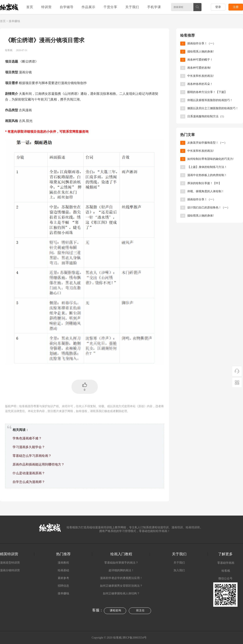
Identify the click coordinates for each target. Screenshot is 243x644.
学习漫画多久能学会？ (29, 447)
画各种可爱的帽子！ (200, 60)
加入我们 (179, 570)
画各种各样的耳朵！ (200, 84)
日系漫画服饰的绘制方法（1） (206, 116)
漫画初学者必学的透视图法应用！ (121, 578)
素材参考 (63, 578)
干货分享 (110, 7)
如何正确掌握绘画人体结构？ (121, 593)
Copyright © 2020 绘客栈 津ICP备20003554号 (120, 638)
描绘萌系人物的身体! (201, 52)
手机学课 (154, 7)
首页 (30, 7)
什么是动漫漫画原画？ (29, 473)
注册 (236, 7)
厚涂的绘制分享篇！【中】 (204, 183)
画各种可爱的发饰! (199, 68)
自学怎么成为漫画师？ (29, 482)
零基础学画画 (226, 563)
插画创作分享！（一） (201, 43)
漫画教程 (63, 563)
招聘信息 (63, 586)
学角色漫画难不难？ (27, 438)
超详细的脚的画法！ (121, 570)
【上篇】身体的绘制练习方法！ (207, 167)
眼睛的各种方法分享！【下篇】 (207, 92)
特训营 (46, 7)
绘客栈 (226, 571)
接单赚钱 (14, 21)
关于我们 (132, 7)
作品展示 (88, 7)
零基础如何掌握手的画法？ (121, 563)
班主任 (140, 610)
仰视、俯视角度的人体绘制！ (206, 191)
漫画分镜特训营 (10, 570)
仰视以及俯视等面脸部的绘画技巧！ (210, 100)
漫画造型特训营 (10, 563)
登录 (218, 7)
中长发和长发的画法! (201, 76)
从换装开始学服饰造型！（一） (207, 143)
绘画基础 (63, 570)
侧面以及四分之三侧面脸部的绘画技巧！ (213, 108)
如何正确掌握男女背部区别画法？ (121, 586)
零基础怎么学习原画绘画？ (32, 456)
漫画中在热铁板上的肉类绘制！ (207, 175)
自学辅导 (67, 7)
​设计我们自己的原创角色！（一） (209, 208)
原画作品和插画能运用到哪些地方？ (38, 464)
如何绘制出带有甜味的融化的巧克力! (210, 159)
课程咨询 (115, 610)
